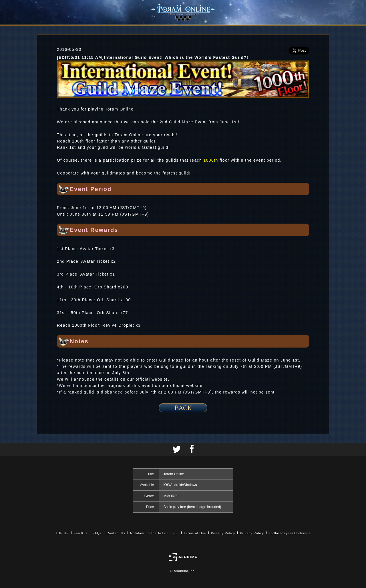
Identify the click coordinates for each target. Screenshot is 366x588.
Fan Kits (81, 533)
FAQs (97, 533)
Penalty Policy (223, 533)
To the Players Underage (290, 533)
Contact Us (116, 533)
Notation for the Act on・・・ (154, 533)
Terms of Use (195, 533)
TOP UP (62, 533)
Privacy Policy (252, 533)
